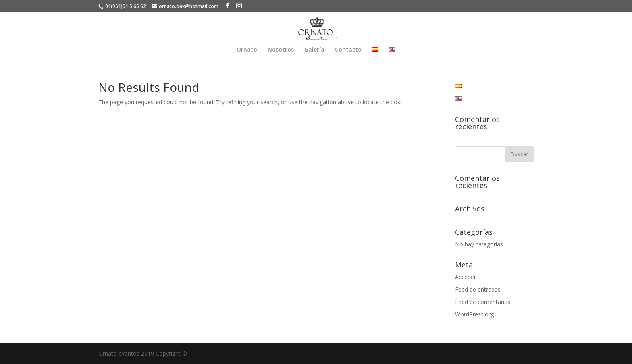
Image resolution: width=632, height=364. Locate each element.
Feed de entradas (478, 289)
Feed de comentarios (483, 302)
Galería (314, 50)
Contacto (348, 50)
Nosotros (281, 50)
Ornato (247, 50)
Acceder (466, 277)
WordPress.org (474, 314)
